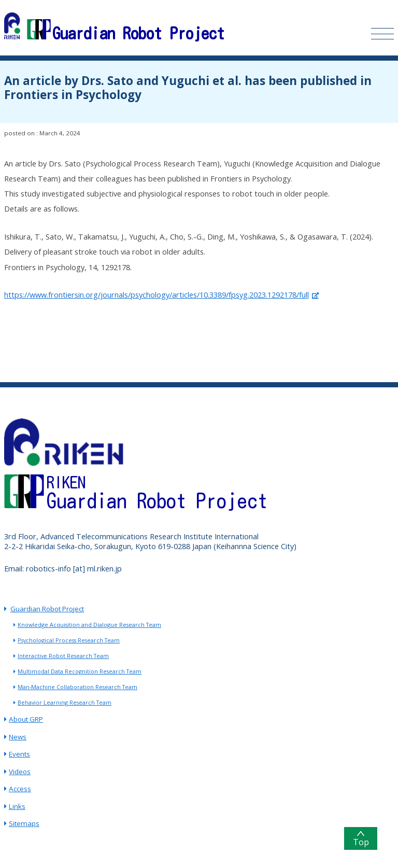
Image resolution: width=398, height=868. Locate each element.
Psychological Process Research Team (69, 640)
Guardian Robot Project (47, 609)
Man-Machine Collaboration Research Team (77, 687)
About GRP (26, 719)
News (18, 737)
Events (19, 754)
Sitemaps (24, 823)
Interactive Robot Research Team (63, 656)
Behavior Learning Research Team (65, 703)
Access (20, 789)
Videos (20, 772)
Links (17, 806)
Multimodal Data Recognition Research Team (80, 671)
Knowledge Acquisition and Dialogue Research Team (89, 625)
